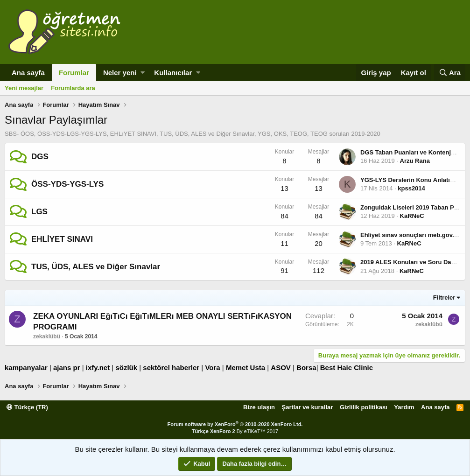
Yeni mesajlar (24, 88)
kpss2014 (411, 188)
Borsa (306, 367)
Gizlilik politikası (364, 407)
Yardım (404, 407)
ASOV (281, 367)
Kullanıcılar (173, 73)
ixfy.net (98, 367)
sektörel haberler (171, 367)
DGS (40, 157)
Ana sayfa (28, 73)
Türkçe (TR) (27, 407)
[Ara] (450, 73)
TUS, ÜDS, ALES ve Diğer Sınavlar (96, 267)
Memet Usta (246, 367)
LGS (39, 212)
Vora (212, 367)
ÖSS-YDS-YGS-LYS (67, 184)
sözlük (126, 367)
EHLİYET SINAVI (62, 239)
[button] (143, 73)
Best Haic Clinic (347, 367)
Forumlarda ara (73, 88)
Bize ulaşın (259, 407)
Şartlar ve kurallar (308, 407)
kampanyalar (26, 367)
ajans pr (67, 367)
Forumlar (74, 73)
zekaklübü (47, 336)
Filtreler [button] (444, 297)
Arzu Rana (415, 161)
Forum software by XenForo (235, 424)
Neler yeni (120, 73)
